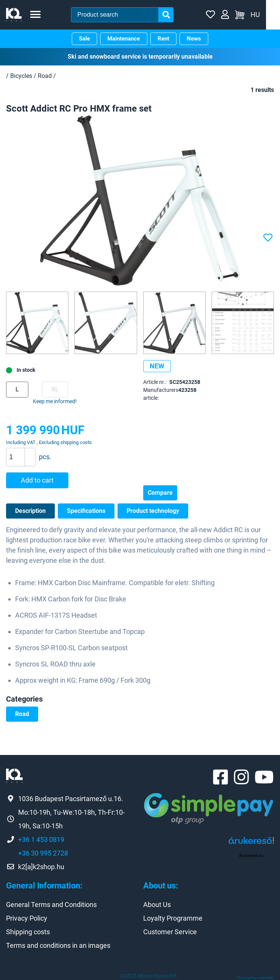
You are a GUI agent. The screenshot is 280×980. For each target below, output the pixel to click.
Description (30, 510)
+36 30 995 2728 (43, 853)
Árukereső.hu (251, 856)
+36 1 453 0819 (41, 839)
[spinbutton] (24, 457)
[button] (30, 452)
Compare (160, 492)
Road (22, 714)
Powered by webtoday (255, 978)
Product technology (153, 510)
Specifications (86, 510)
